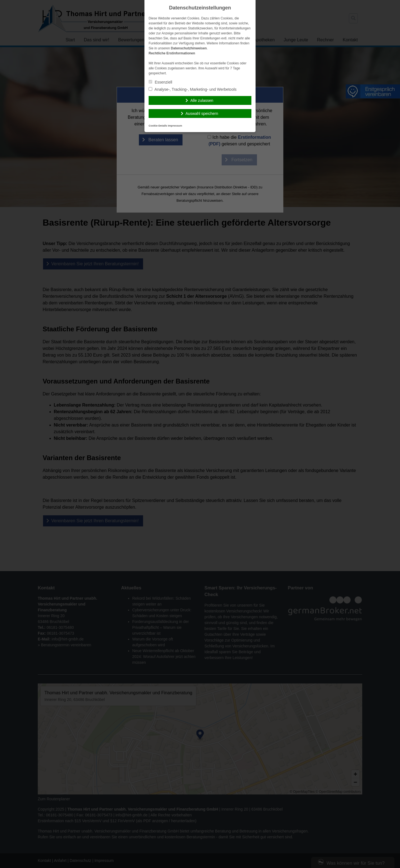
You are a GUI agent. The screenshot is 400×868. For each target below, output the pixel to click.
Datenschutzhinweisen (189, 48)
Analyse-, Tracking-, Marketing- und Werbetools (193, 89)
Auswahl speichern (202, 113)
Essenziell (160, 82)
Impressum (175, 126)
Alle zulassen (202, 100)
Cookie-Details (158, 126)
